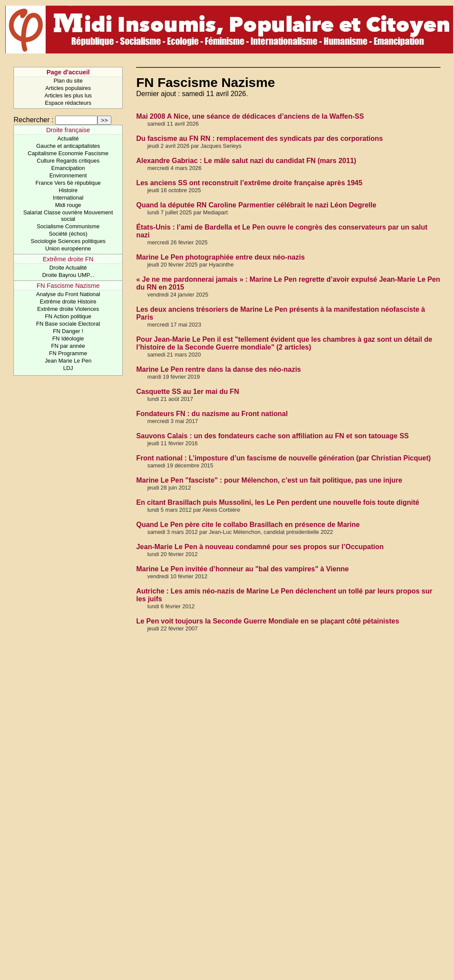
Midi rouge (68, 205)
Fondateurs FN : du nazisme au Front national (212, 414)
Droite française (68, 130)
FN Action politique (68, 316)
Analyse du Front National (68, 294)
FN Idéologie (68, 338)
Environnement (68, 175)
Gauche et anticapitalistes (68, 146)
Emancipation (68, 168)
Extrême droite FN (68, 259)
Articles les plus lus (68, 95)
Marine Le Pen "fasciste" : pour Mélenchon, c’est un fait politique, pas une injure (269, 480)
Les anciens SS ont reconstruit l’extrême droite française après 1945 (249, 183)
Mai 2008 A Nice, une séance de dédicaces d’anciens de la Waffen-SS (250, 116)
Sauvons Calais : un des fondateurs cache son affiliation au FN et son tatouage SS (272, 436)
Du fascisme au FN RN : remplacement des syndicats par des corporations (259, 138)
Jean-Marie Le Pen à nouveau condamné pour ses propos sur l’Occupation (260, 547)
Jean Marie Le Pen (68, 361)
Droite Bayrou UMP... (68, 275)
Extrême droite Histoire (68, 302)
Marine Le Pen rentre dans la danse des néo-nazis (219, 369)
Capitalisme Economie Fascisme (68, 153)
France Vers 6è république (68, 183)
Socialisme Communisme (68, 226)
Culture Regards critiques (68, 161)
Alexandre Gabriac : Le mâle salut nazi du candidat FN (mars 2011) (246, 161)
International (68, 198)
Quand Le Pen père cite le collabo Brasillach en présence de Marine (248, 525)
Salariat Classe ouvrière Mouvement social (68, 216)
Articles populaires (68, 88)
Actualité (68, 138)
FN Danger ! (68, 331)
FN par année (68, 346)
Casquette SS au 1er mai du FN (188, 392)
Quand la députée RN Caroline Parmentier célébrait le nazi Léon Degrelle (256, 205)
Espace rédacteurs (68, 103)
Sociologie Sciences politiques (68, 241)
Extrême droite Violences (68, 309)
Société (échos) (68, 234)
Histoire (68, 190)
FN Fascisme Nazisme (68, 286)
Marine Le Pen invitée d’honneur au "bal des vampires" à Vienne (242, 569)
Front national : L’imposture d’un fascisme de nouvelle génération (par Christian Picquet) (283, 458)
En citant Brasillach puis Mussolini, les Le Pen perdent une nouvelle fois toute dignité (278, 502)
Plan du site (68, 81)
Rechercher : (33, 120)
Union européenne (68, 248)
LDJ (68, 368)
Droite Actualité (68, 268)
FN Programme (68, 353)
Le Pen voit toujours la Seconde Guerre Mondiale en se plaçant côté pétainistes (268, 621)
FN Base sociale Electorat (68, 324)
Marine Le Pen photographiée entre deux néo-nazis (220, 257)
